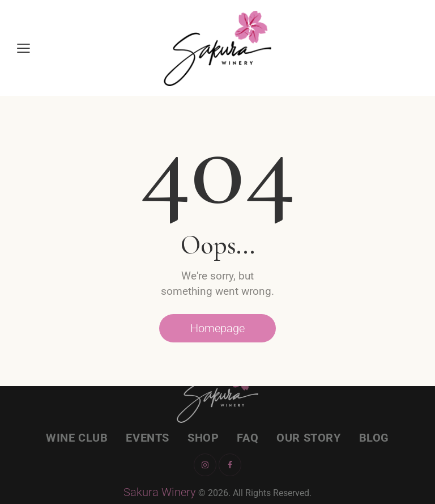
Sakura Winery (160, 492)
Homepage (217, 328)
